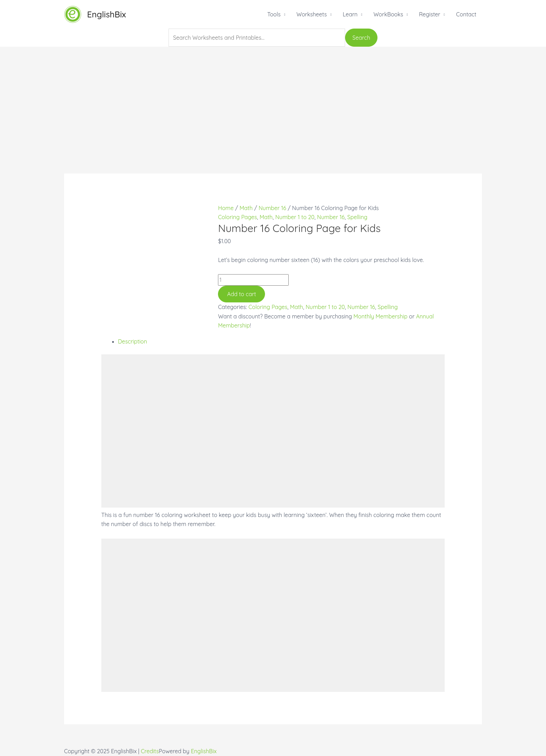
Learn (350, 14)
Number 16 (272, 208)
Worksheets (311, 14)
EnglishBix (107, 14)
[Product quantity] (253, 280)
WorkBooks (388, 14)
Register (430, 14)
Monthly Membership (380, 316)
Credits (150, 751)
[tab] (282, 341)
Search (361, 38)
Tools (274, 14)
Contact (466, 14)
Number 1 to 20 (295, 217)
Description (133, 341)
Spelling (357, 217)
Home (226, 208)
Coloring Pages (237, 217)
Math (246, 208)
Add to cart (241, 294)
